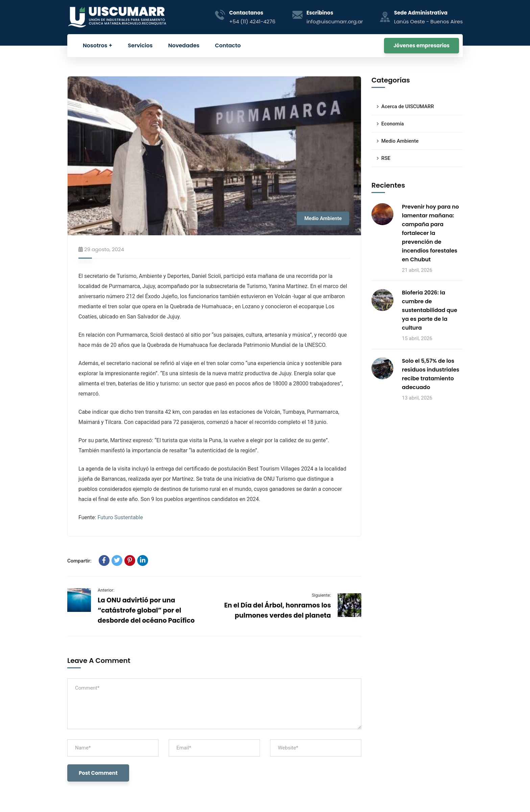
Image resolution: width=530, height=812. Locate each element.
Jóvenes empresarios (421, 45)
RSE (386, 158)
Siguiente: (321, 595)
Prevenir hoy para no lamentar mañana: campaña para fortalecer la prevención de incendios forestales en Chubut (430, 233)
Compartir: (79, 561)
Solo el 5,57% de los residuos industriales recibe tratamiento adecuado (431, 374)
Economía (393, 124)
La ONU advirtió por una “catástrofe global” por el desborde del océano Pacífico (146, 610)
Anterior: (106, 590)
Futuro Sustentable (120, 517)
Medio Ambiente (323, 218)
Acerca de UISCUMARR (408, 106)
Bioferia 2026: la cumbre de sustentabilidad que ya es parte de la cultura (430, 310)
